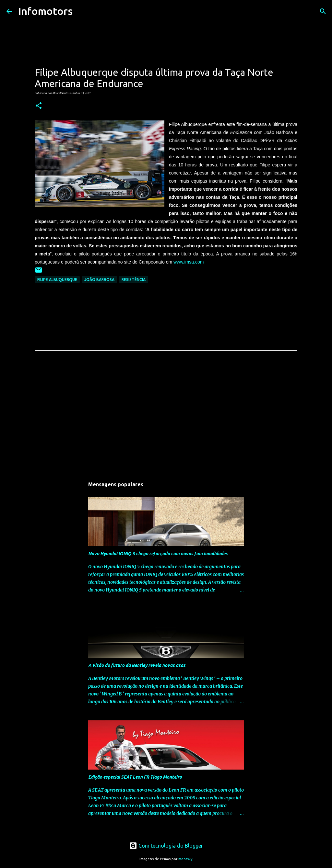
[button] (39, 106)
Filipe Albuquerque (57, 280)
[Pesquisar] (82, 11)
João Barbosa (99, 280)
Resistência (134, 280)
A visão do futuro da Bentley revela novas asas (137, 665)
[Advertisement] (166, 416)
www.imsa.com (189, 262)
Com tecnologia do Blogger (166, 846)
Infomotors (45, 11)
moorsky (185, 859)
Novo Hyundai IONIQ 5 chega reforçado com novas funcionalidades (158, 554)
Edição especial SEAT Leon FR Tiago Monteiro (135, 777)
